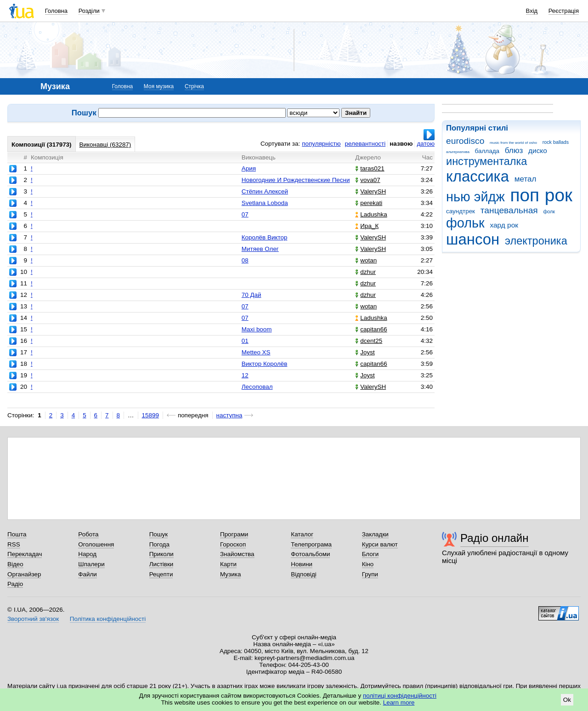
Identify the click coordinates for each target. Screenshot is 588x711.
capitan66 (371, 329)
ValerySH (370, 191)
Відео (15, 564)
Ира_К (367, 226)
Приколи (161, 554)
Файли (88, 574)
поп (525, 195)
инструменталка (486, 161)
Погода (159, 544)
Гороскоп (233, 544)
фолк (549, 211)
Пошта (17, 534)
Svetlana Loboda (265, 203)
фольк (465, 223)
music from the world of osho (513, 143)
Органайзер (24, 574)
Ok (567, 700)
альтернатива (458, 152)
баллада (487, 151)
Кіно (368, 564)
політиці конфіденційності (400, 696)
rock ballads (556, 142)
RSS (14, 544)
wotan (366, 260)
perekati (369, 203)
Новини (302, 564)
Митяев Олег (260, 249)
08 (245, 260)
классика (478, 176)
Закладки (375, 534)
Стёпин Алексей (265, 191)
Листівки (161, 564)
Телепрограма (311, 544)
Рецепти (161, 574)
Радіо (15, 584)
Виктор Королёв (265, 364)
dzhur (365, 272)
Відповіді (304, 574)
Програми (234, 534)
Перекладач (25, 554)
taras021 (370, 168)
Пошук (159, 534)
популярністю (321, 144)
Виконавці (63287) (105, 145)
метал (526, 179)
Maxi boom (257, 329)
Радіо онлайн (495, 538)
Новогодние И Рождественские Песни (296, 180)
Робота (88, 534)
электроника (536, 241)
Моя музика (159, 86)
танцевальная (509, 210)
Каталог (302, 534)
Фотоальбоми (310, 554)
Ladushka (371, 214)
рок (559, 195)
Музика (230, 574)
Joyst (365, 352)
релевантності (365, 144)
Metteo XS (256, 352)
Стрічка (194, 86)
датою (426, 144)
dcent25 (369, 341)
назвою (401, 144)
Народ (87, 554)
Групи (370, 574)
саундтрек (461, 211)
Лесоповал (257, 387)
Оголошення (96, 544)
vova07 (367, 180)
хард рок (504, 225)
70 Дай (252, 295)
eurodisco (465, 141)
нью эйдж (475, 197)
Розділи (89, 11)
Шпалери (91, 564)
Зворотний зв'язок (33, 619)
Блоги (370, 554)
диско (538, 151)
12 (245, 375)
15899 (150, 415)
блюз (514, 151)
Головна (56, 11)
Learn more (399, 702)
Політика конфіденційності (108, 619)
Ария (249, 168)
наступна (229, 415)
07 (245, 214)
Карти (228, 564)
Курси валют (380, 544)
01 (245, 341)
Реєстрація (564, 11)
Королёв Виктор (265, 237)
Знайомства (237, 554)
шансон (473, 239)
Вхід (532, 11)
